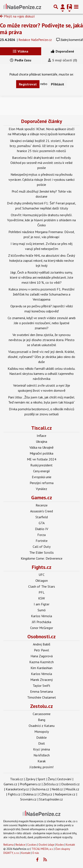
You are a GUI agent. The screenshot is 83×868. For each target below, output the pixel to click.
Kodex (60, 845)
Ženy (51, 779)
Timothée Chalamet (42, 697)
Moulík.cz (72, 789)
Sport (41, 779)
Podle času (21, 60)
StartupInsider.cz (51, 799)
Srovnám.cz (28, 799)
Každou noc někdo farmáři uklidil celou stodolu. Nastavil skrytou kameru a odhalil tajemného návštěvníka (41, 374)
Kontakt (70, 845)
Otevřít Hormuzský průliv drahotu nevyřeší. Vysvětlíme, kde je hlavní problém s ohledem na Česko (41, 220)
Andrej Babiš (42, 644)
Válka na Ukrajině (41, 447)
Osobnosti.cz (41, 636)
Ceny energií (41, 471)
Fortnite (42, 541)
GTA (42, 523)
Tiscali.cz (41, 428)
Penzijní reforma (42, 483)
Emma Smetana (41, 691)
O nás (36, 853)
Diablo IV (42, 529)
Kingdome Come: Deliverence (42, 558)
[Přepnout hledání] (56, 7)
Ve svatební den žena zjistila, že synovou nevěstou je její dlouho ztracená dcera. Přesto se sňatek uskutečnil (42, 340)
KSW (41, 598)
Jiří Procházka (41, 622)
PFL (42, 592)
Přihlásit (58, 84)
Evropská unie (42, 477)
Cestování (64, 779)
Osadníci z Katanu (42, 726)
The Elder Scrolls (41, 552)
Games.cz (42, 497)
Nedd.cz (57, 789)
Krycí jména (41, 749)
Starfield (42, 517)
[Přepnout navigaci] (63, 7)
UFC (42, 575)
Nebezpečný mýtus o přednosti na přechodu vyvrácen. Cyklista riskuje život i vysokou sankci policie (41, 180)
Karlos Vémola (41, 616)
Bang (42, 720)
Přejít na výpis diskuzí (17, 16)
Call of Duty (42, 547)
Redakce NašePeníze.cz (35, 40)
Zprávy (30, 779)
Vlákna (21, 51)
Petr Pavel (41, 650)
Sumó (42, 610)
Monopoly (42, 732)
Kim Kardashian (41, 668)
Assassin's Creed (41, 511)
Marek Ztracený (41, 680)
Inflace (41, 436)
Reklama (8, 845)
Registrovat (28, 84)
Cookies (32, 845)
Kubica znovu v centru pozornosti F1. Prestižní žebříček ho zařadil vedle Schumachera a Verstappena (41, 294)
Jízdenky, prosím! (41, 767)
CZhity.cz (46, 794)
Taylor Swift (41, 686)
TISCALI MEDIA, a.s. (42, 849)
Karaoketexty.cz (17, 789)
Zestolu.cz (41, 706)
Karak (42, 761)
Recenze (42, 505)
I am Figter (42, 604)
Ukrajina (41, 441)
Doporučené (63, 51)
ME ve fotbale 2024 (42, 459)
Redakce (20, 845)
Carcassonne (42, 714)
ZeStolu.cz (51, 784)
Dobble (41, 737)
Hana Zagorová (42, 656)
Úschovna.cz (40, 789)
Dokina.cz (30, 794)
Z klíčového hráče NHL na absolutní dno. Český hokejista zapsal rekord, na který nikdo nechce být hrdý (41, 261)
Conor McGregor (42, 628)
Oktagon (42, 580)
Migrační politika (41, 453)
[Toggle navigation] (76, 7)
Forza (41, 535)
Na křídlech (42, 755)
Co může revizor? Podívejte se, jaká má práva (41, 29)
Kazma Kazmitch (41, 662)
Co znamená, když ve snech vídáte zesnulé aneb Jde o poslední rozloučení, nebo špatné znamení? (42, 323)
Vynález (41, 489)
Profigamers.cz (30, 784)
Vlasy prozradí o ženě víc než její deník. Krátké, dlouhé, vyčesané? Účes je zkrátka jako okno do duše (41, 357)
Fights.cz (42, 567)
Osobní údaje (46, 845)
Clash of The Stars (42, 586)
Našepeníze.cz (65, 794)
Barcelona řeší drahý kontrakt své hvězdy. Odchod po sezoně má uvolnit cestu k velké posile (41, 163)
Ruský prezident (41, 465)
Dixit (42, 743)
